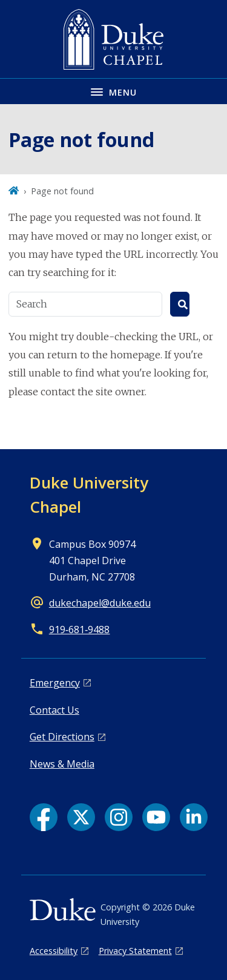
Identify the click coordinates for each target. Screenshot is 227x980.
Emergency (55, 683)
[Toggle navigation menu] (113, 91)
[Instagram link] (119, 817)
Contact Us (54, 710)
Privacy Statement (135, 951)
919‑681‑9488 (80, 630)
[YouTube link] (156, 817)
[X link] (81, 817)
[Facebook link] (44, 817)
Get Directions (62, 737)
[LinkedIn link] (194, 817)
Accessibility (54, 951)
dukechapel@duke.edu (100, 603)
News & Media (62, 764)
